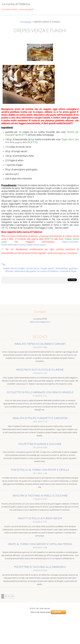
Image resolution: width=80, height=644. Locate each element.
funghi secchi (47, 268)
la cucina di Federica (48, 271)
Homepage (25, 22)
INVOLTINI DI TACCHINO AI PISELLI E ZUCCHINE (40, 496)
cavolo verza (33, 268)
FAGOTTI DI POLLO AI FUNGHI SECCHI (40, 518)
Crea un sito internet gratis (40, 612)
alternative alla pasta (25, 271)
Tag (3, 264)
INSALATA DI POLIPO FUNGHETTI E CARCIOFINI (40, 418)
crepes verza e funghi (14, 268)
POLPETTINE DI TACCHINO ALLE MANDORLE (40, 567)
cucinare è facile (68, 271)
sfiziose (9, 271)
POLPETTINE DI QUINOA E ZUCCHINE (40, 444)
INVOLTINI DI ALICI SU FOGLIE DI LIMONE (40, 370)
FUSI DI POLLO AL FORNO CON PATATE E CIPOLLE (40, 470)
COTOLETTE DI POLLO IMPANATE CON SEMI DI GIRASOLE (40, 392)
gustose (73, 268)
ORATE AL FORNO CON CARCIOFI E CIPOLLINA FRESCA (40, 544)
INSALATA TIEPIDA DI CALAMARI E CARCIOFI (40, 344)
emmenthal (62, 268)
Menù (73, 6)
